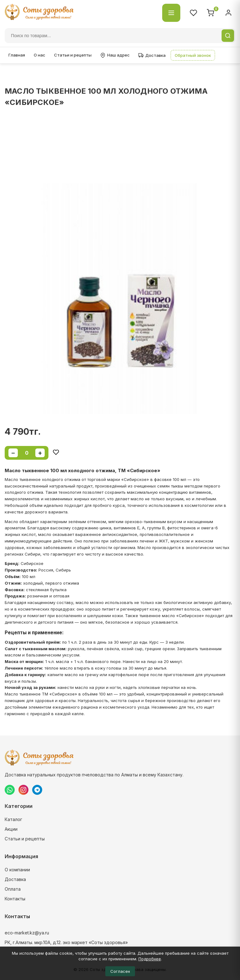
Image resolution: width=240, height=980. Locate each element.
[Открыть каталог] (171, 13)
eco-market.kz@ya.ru (27, 933)
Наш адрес (115, 55)
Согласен (120, 971)
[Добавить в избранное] (56, 453)
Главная (17, 55)
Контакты (15, 899)
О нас (40, 55)
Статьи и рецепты (73, 55)
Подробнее (150, 959)
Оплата (13, 889)
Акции (11, 829)
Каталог (13, 819)
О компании (17, 870)
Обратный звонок (193, 55)
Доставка (152, 55)
